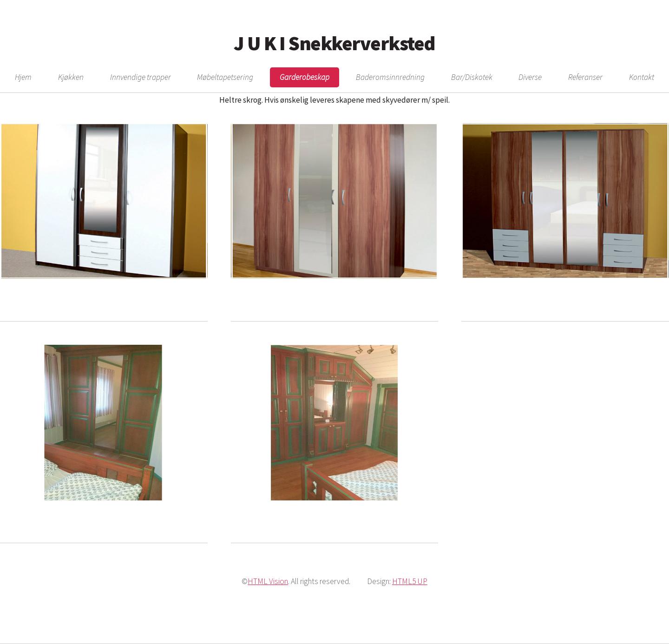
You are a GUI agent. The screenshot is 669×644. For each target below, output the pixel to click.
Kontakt (642, 78)
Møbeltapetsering (225, 78)
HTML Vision (268, 581)
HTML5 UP (410, 581)
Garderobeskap (305, 78)
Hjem (23, 78)
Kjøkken (71, 78)
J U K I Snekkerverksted (334, 43)
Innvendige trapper (141, 78)
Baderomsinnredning (390, 78)
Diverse (530, 78)
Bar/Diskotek (472, 78)
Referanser (585, 78)
